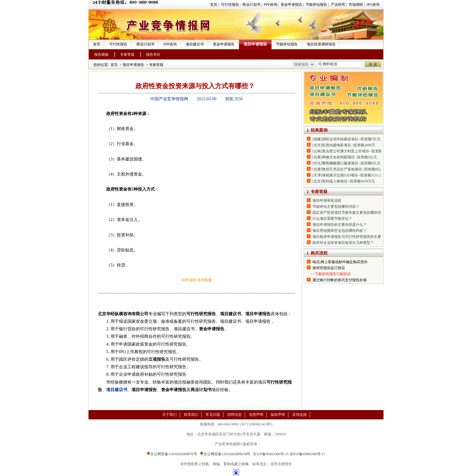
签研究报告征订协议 (329, 268)
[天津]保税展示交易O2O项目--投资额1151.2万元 (350, 175)
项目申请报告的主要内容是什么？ (340, 225)
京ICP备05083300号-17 (307, 454)
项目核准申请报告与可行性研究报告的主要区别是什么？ (358, 237)
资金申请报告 (291, 5)
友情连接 (300, 415)
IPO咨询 (373, 5)
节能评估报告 (316, 5)
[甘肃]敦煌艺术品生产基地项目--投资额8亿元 (348, 169)
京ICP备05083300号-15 (271, 454)
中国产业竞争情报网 (169, 99)
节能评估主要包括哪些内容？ (336, 207)
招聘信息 (234, 415)
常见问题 (213, 415)
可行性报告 (230, 5)
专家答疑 (127, 54)
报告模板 (101, 54)
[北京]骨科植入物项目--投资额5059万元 (344, 181)
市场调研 (356, 5)
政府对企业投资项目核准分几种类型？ (343, 243)
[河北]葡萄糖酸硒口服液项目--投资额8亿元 (346, 163)
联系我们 (191, 415)
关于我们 (169, 415)
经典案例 (319, 130)
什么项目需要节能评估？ (332, 219)
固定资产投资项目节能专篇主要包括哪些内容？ (350, 213)
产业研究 (338, 5)
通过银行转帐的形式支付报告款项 (340, 280)
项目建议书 (195, 44)
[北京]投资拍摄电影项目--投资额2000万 (344, 145)
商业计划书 (251, 5)
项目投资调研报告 (321, 44)
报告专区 (153, 54)
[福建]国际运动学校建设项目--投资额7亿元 (346, 139)
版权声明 (278, 415)
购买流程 (319, 253)
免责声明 (256, 415)
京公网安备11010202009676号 (172, 454)
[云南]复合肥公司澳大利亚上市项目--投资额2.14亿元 (354, 151)
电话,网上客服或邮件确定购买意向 (340, 262)
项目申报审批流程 (327, 201)
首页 (214, 5)
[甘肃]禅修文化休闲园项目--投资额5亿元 (345, 157)
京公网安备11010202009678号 (225, 454)
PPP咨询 (271, 5)
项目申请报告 (255, 44)
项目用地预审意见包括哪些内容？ (340, 231)
